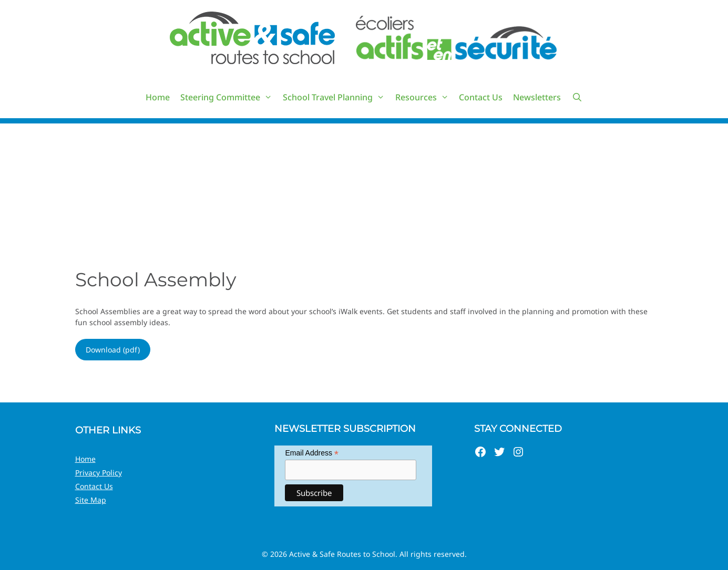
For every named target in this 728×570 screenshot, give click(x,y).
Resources (425, 97)
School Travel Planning (336, 97)
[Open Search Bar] (577, 97)
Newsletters (537, 97)
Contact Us (481, 97)
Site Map (91, 500)
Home (158, 97)
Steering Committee (229, 97)
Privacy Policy (99, 473)
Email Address (312, 453)
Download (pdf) (113, 350)
